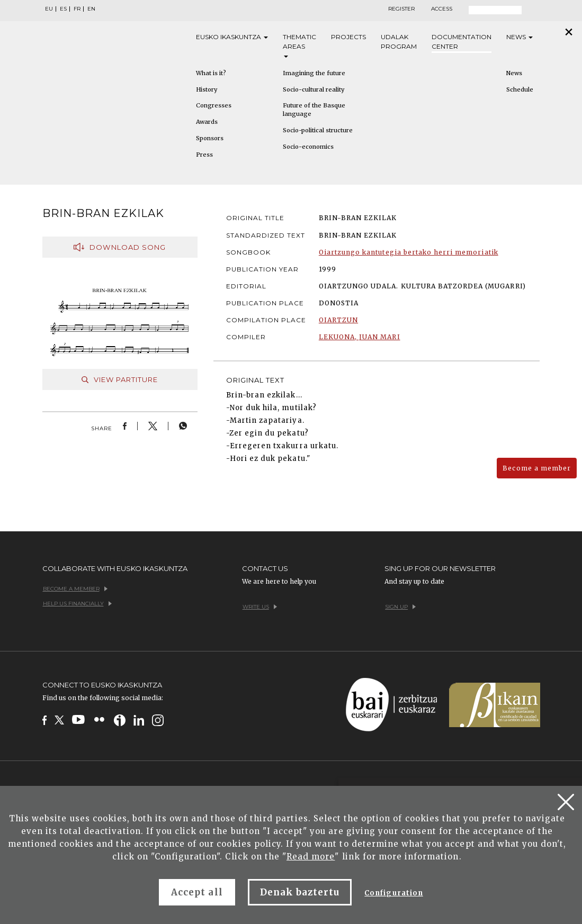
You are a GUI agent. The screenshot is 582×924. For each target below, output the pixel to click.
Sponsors (210, 138)
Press (204, 155)
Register (401, 9)
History (207, 89)
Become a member (537, 468)
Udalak (399, 42)
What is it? (211, 73)
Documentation (462, 42)
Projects (348, 37)
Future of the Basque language (314, 110)
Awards (207, 122)
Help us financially (77, 604)
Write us (260, 607)
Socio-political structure (318, 130)
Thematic (299, 45)
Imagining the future (314, 73)
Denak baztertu (300, 892)
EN (91, 9)
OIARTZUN (338, 320)
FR (77, 9)
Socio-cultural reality (314, 89)
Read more (311, 857)
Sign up (400, 607)
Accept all (197, 892)
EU (49, 9)
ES (63, 9)
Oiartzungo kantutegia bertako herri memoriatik (409, 252)
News (520, 37)
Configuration (394, 893)
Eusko (232, 37)
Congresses (214, 105)
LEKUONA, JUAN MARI (360, 337)
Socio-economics (308, 147)
